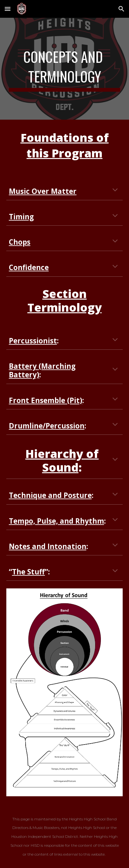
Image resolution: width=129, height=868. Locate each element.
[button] (8, 9)
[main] (64, 69)
